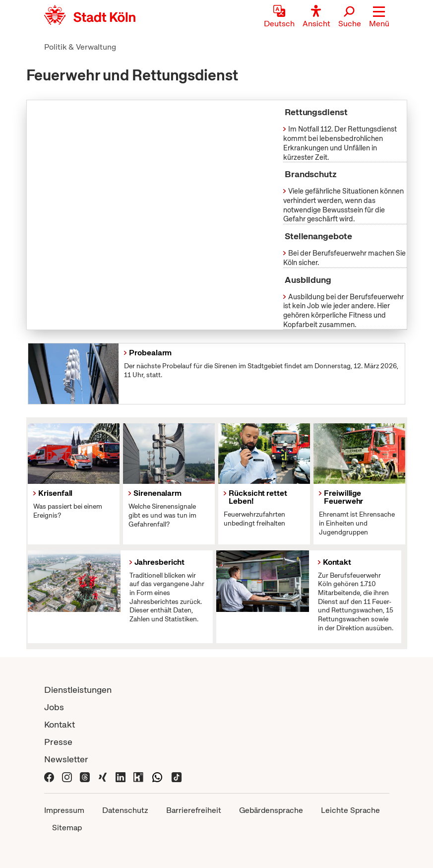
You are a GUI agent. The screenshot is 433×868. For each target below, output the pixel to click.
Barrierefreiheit (194, 810)
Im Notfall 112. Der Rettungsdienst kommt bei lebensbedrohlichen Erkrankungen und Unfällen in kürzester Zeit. (340, 143)
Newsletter (66, 759)
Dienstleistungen (78, 690)
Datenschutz (125, 810)
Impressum (64, 810)
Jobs (54, 707)
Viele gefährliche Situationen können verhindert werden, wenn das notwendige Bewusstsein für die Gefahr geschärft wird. (343, 205)
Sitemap (67, 828)
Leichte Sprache (350, 810)
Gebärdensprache (271, 810)
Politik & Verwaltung (80, 47)
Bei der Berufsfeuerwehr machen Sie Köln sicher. (344, 258)
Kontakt (60, 724)
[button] (379, 17)
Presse (58, 742)
